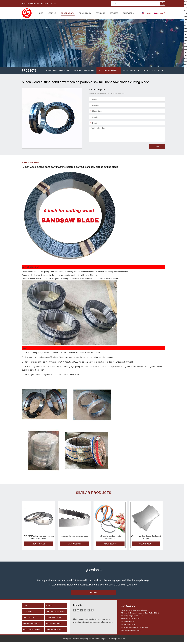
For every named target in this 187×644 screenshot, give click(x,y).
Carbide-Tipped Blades (55, 619)
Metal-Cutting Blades (131, 70)
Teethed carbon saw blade (109, 70)
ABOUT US (51, 13)
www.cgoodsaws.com (128, 629)
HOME (40, 13)
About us (49, 607)
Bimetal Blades (29, 619)
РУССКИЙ (161, 13)
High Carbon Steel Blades (153, 70)
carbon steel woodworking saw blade (74, 536)
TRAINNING (100, 13)
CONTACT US (128, 13)
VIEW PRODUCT (39, 544)
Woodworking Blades (31, 625)
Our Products (28, 613)
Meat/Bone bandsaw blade (84, 70)
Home (25, 607)
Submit (157, 147)
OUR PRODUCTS (67, 13)
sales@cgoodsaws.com (133, 632)
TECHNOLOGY (85, 13)
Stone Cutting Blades (54, 631)
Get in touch (93, 593)
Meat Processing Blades (32, 631)
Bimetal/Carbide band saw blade (58, 70)
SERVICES (113, 13)
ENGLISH (148, 13)
